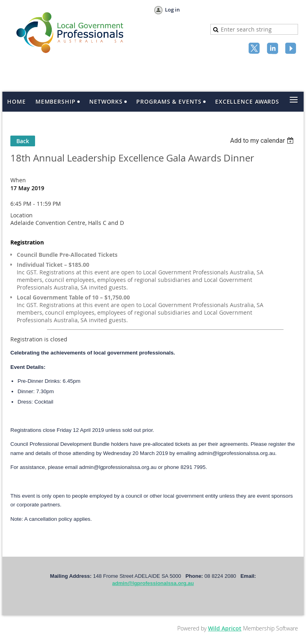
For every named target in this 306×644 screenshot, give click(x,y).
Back (23, 141)
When (18, 180)
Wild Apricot (225, 628)
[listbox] (263, 141)
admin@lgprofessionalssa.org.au (153, 583)
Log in (172, 10)
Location (22, 215)
